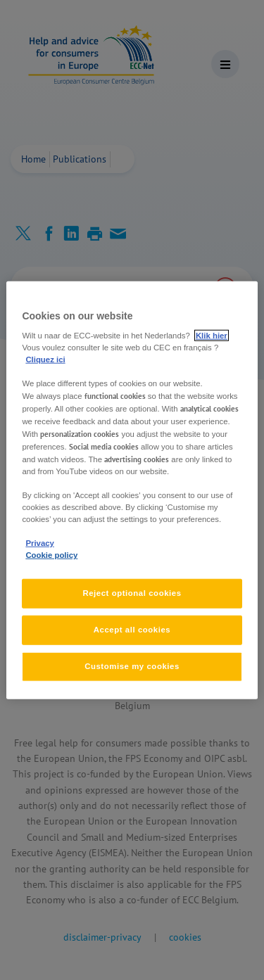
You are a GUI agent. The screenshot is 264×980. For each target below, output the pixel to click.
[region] (132, 490)
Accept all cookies (132, 630)
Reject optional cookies (132, 593)
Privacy (39, 543)
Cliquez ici (45, 359)
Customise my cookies (132, 666)
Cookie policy (51, 555)
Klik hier (212, 336)
